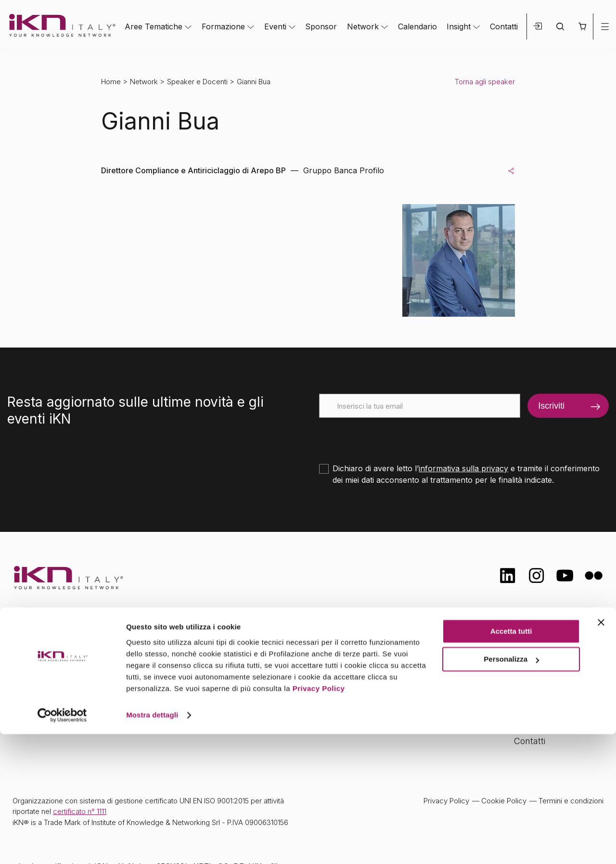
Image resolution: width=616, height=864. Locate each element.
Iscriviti (551, 406)
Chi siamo (534, 646)
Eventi (275, 26)
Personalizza (511, 789)
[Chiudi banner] (601, 752)
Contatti (504, 26)
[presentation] (392, 437)
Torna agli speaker (485, 82)
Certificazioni (539, 665)
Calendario (417, 26)
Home (111, 82)
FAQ (522, 722)
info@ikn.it (53, 677)
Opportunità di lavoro (556, 703)
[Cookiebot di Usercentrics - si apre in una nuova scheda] (62, 845)
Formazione (223, 26)
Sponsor (321, 26)
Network (363, 26)
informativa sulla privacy (463, 468)
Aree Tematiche (154, 26)
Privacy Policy (319, 819)
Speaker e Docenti (197, 82)
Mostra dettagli (152, 845)
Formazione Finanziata (559, 684)
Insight (459, 26)
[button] (582, 26)
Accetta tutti (511, 761)
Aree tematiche (229, 647)
